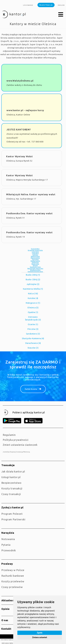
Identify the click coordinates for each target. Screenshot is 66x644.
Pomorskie (35, 264)
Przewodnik (9, 550)
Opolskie (35, 259)
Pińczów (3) (33, 329)
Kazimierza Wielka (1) (33, 289)
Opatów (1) (33, 312)
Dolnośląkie (35, 249)
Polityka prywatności (16, 440)
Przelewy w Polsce (13, 570)
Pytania (6, 545)
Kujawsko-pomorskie (35, 250)
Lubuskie (35, 253)
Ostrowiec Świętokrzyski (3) (33, 318)
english (61, 5)
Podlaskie (35, 262)
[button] (61, 15)
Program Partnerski (13, 519)
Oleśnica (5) (33, 308)
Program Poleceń (12, 514)
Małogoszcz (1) (33, 303)
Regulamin (9, 435)
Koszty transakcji (12, 488)
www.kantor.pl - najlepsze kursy (25, 110)
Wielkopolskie (35, 270)
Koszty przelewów (13, 581)
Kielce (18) (33, 294)
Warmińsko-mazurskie (35, 268)
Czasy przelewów (12, 587)
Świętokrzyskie (35, 267)
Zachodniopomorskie (35, 271)
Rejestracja (46, 5)
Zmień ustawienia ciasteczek (20, 445)
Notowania (8, 539)
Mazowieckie (35, 258)
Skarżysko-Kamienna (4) (33, 338)
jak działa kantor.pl (13, 471)
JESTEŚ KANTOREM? (19, 130)
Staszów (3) (33, 348)
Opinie (6, 609)
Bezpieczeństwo (11, 483)
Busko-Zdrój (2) (33, 280)
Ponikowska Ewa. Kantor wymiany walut (29, 213)
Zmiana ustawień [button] (40, 637)
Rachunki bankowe (13, 576)
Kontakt (6, 629)
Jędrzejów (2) (33, 284)
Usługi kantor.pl (11, 477)
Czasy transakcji (11, 494)
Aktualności (9, 600)
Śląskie (35, 265)
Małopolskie (35, 256)
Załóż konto (31, 389)
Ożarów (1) (33, 324)
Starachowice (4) (33, 343)
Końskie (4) (33, 298)
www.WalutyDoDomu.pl (20, 81)
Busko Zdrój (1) (33, 275)
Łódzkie (35, 255)
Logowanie (28, 5)
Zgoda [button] (40, 633)
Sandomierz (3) (33, 334)
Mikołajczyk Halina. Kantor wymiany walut (31, 194)
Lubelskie (35, 252)
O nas (5, 620)
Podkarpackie (35, 261)
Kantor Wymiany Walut (19, 156)
